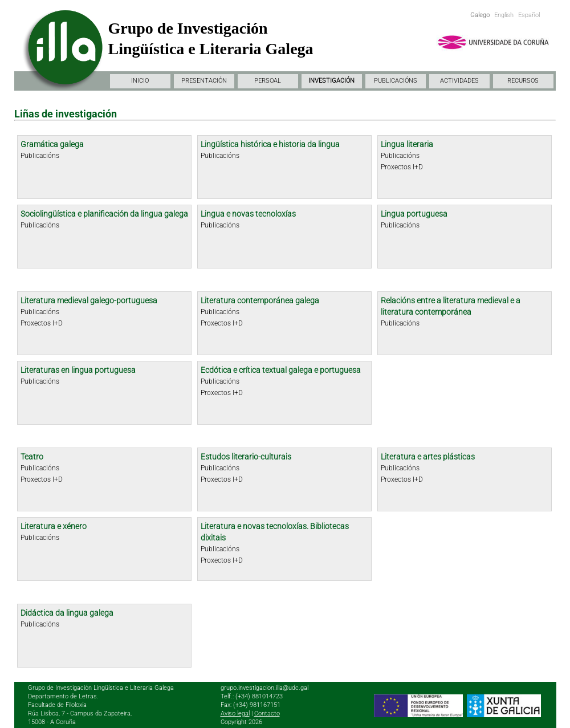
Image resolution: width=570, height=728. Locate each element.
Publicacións (40, 156)
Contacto (267, 713)
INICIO (140, 81)
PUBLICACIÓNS (396, 81)
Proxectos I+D (402, 167)
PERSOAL (268, 81)
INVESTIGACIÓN (331, 81)
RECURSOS (523, 81)
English (504, 15)
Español (529, 15)
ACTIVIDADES (459, 81)
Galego (480, 15)
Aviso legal (235, 713)
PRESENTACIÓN (204, 81)
